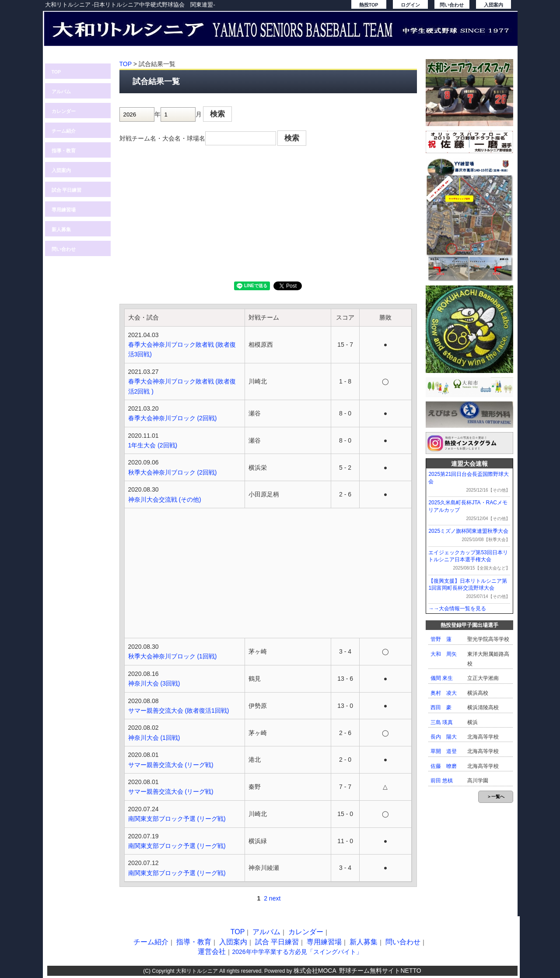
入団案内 (493, 5)
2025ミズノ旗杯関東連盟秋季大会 (468, 531)
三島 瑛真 (442, 722)
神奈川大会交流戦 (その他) (165, 500)
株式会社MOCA (315, 971)
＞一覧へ (496, 797)
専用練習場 (64, 210)
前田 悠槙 (442, 781)
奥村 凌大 (444, 693)
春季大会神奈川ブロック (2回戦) (173, 418)
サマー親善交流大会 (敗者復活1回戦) (179, 711)
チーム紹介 (64, 131)
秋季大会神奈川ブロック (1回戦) (173, 656)
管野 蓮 (441, 639)
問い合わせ (452, 5)
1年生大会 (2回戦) (153, 445)
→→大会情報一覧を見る (457, 609)
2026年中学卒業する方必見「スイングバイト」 (297, 952)
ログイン (410, 5)
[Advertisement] (268, 216)
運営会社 (212, 952)
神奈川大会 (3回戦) (154, 683)
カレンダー (64, 111)
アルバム (61, 91)
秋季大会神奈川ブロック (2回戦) (173, 472)
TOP (56, 72)
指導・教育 (64, 151)
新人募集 (61, 229)
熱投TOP (369, 5)
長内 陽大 (444, 737)
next (275, 898)
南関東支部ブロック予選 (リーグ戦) (177, 819)
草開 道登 (444, 751)
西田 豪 (441, 707)
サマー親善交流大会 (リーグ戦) (171, 765)
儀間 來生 (442, 678)
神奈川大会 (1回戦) (154, 738)
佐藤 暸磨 (444, 766)
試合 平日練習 (67, 190)
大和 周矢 (444, 654)
